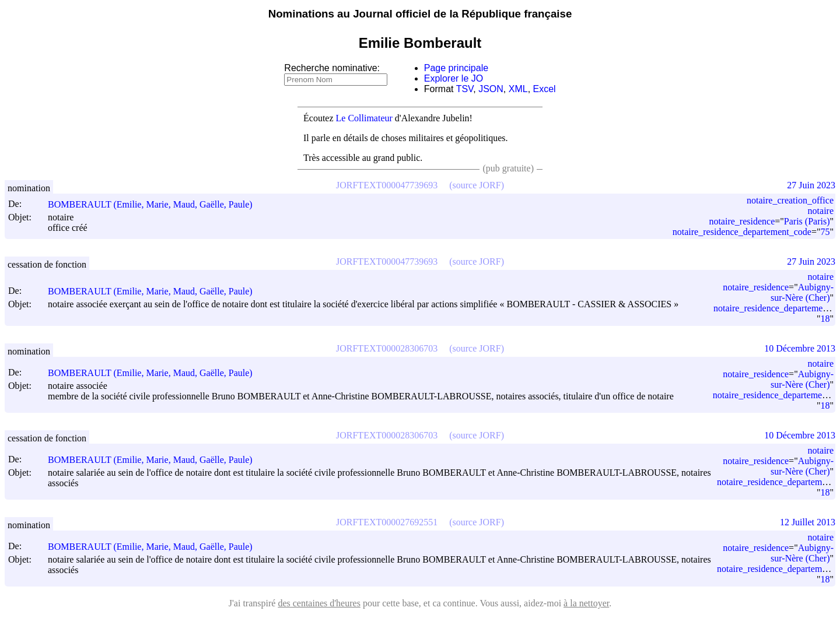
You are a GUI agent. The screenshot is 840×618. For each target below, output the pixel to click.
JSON (491, 89)
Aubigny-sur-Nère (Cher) (802, 292)
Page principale (456, 68)
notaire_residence (742, 221)
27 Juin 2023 (811, 185)
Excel (545, 89)
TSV (465, 89)
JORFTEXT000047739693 (387, 185)
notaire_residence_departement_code (742, 232)
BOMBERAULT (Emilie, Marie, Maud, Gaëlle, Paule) (155, 204)
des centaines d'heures (319, 603)
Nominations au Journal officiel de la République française (420, 14)
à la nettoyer (586, 603)
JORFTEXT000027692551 (387, 522)
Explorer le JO (454, 78)
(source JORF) (477, 185)
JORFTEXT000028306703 (387, 348)
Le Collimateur (364, 118)
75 (825, 232)
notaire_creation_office (790, 200)
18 (825, 319)
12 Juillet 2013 (808, 522)
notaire (821, 211)
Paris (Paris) (807, 221)
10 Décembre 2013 (800, 348)
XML (518, 89)
